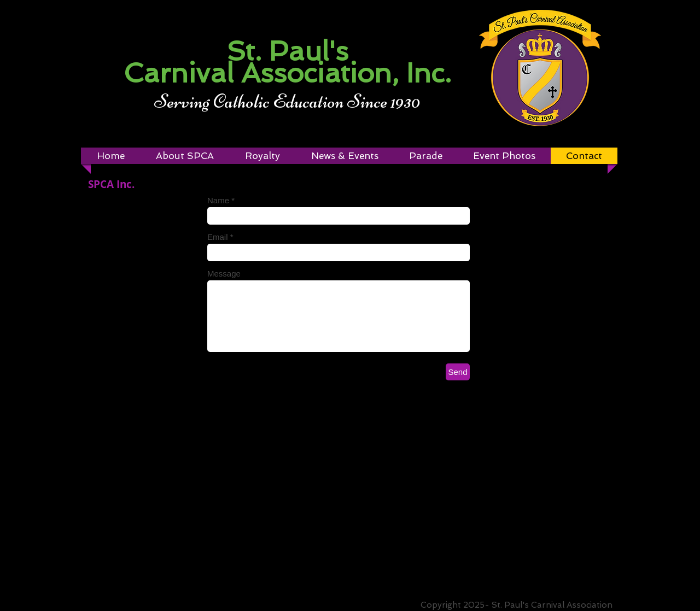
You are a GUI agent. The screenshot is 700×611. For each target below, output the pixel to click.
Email (218, 237)
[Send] (458, 372)
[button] (262, 156)
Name (218, 200)
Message (224, 274)
